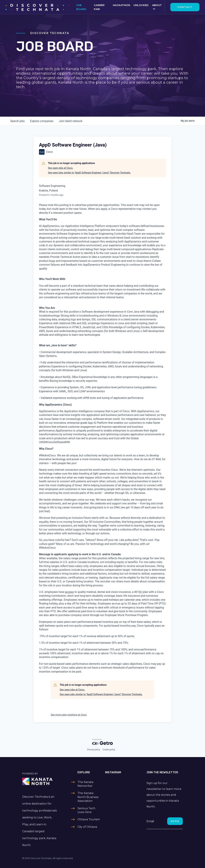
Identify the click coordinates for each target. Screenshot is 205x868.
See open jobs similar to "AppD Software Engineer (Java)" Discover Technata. (89, 173)
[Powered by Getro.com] (102, 742)
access (69, 592)
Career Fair (99, 7)
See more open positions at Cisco (69, 715)
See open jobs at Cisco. (61, 168)
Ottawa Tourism (89, 819)
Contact (185, 7)
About (157, 5)
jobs (18, 121)
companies (42, 121)
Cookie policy (109, 750)
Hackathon (121, 5)
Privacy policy (94, 750)
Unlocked (141, 5)
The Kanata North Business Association (88, 797)
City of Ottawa (87, 827)
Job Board (81, 7)
